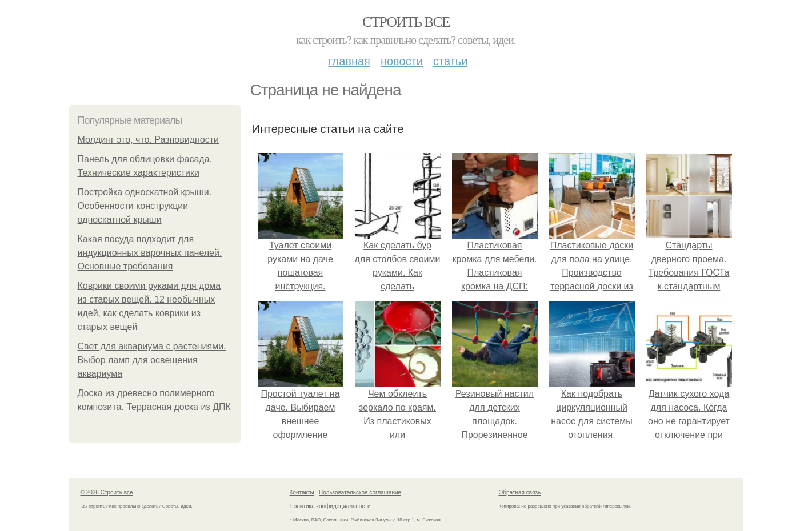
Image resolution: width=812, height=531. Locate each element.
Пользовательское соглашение (360, 492)
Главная (349, 61)
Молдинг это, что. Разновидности (149, 140)
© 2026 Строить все (107, 492)
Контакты (302, 492)
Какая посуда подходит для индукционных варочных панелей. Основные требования (150, 253)
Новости (402, 61)
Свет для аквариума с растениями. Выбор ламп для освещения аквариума (152, 360)
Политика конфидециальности (330, 506)
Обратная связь (520, 492)
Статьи (450, 61)
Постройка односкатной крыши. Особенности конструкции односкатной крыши (145, 206)
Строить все (406, 22)
